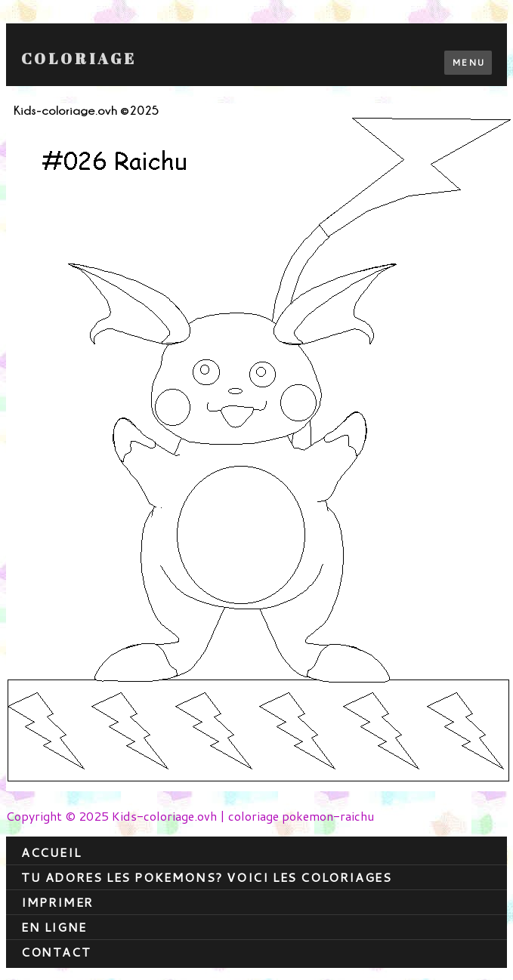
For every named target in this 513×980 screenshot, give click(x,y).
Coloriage (79, 59)
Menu (468, 62)
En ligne (54, 927)
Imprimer (57, 902)
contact (56, 952)
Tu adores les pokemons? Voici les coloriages (206, 877)
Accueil (51, 852)
